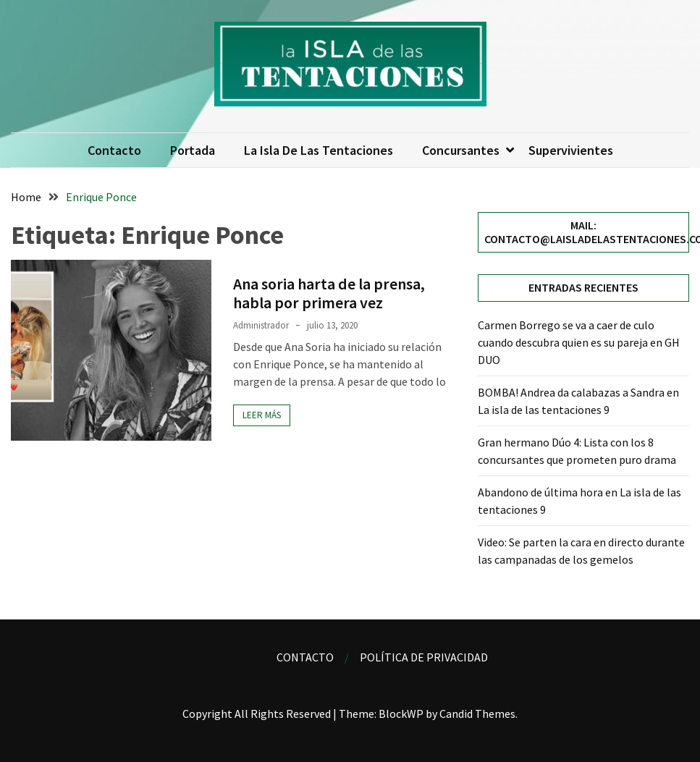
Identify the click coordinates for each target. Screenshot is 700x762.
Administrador (261, 325)
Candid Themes (477, 714)
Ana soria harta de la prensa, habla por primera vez (329, 293)
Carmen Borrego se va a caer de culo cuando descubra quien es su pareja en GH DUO (579, 342)
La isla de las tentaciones (319, 150)
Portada (193, 150)
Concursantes (461, 150)
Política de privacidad (424, 657)
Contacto (114, 150)
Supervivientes (571, 150)
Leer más (262, 415)
